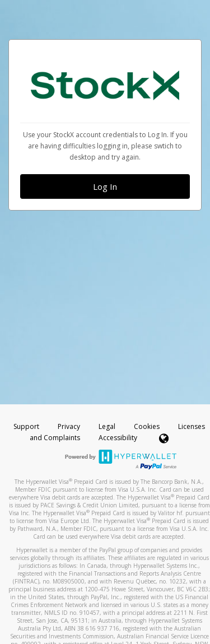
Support (26, 426)
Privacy (69, 426)
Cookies (147, 426)
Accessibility (118, 438)
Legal (107, 426)
